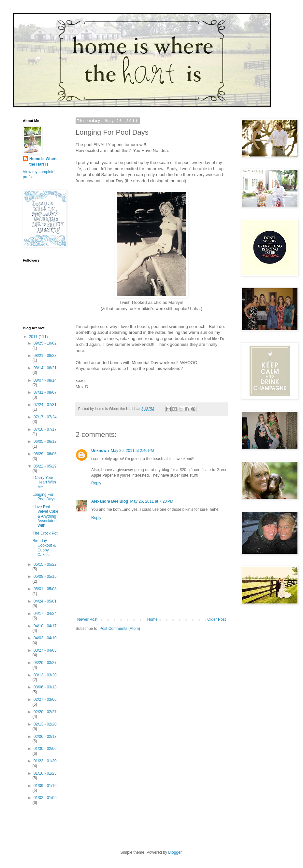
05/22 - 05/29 (45, 466)
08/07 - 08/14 (45, 380)
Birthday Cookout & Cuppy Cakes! (44, 548)
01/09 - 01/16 (45, 786)
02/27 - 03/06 (45, 699)
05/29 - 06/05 (45, 454)
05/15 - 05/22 (45, 564)
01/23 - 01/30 (45, 761)
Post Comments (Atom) (120, 629)
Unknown (100, 451)
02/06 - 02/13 (45, 737)
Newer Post (87, 619)
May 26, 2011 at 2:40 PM (132, 451)
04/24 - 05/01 (45, 601)
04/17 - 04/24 (45, 614)
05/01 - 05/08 (45, 589)
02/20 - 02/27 (45, 712)
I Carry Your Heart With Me (44, 482)
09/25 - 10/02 (45, 343)
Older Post (216, 619)
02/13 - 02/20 (45, 724)
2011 (34, 337)
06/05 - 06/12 (45, 441)
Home (152, 619)
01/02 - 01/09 (45, 798)
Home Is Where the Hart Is (43, 162)
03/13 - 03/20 (45, 675)
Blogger (175, 852)
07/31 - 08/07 (45, 392)
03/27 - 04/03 (45, 650)
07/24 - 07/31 (45, 405)
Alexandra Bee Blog (110, 501)
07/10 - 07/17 (45, 429)
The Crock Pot (45, 533)
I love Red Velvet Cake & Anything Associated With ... (45, 516)
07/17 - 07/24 (45, 417)
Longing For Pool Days (44, 497)
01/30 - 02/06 (45, 749)
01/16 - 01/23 (45, 773)
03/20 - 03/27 (45, 663)
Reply (96, 483)
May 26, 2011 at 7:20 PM (151, 501)
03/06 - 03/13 (45, 687)
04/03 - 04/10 (45, 638)
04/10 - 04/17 (45, 626)
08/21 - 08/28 (45, 356)
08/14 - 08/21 (45, 368)
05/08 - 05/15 (45, 576)
